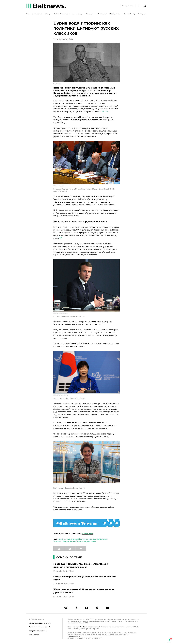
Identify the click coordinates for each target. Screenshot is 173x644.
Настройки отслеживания (38, 631)
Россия (60, 539)
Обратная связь (34, 635)
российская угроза (100, 539)
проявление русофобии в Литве (76, 539)
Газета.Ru (104, 112)
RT (60, 238)
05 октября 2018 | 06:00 (63, 597)
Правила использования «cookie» (40, 627)
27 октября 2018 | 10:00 (63, 571)
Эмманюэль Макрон (61, 541)
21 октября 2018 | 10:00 (63, 584)
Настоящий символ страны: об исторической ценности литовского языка (81, 565)
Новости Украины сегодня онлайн (83, 541)
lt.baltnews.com (85, 627)
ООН (91, 539)
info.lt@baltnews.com (74, 636)
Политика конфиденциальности (40, 623)
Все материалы (128, 6)
